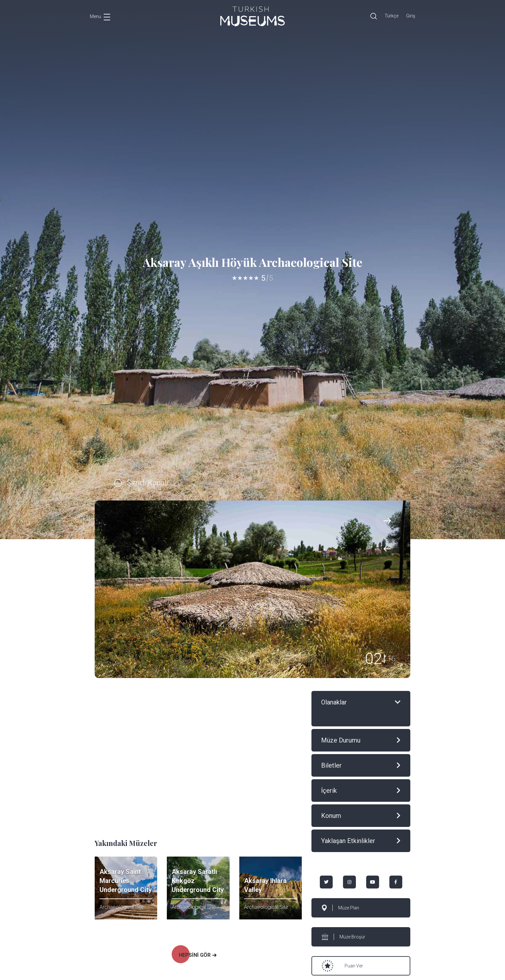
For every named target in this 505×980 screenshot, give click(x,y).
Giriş (411, 16)
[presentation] (387, 549)
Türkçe (391, 16)
